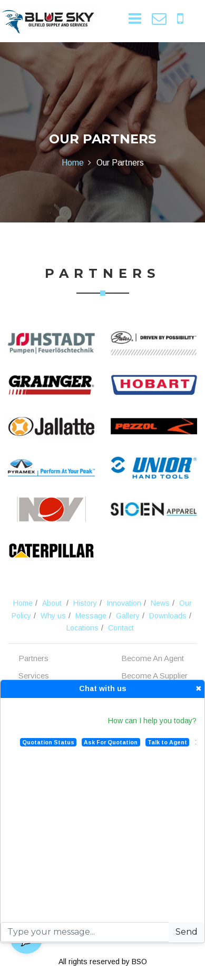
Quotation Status (48, 742)
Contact (121, 628)
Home (73, 163)
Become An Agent (153, 658)
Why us (53, 616)
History (85, 603)
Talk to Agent (167, 742)
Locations (82, 628)
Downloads (168, 616)
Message (91, 616)
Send (187, 932)
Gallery (128, 616)
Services (34, 676)
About (52, 603)
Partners (33, 658)
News (160, 603)
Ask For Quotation (111, 742)
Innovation (124, 603)
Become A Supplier (154, 676)
